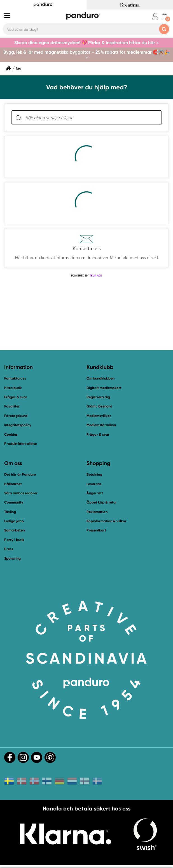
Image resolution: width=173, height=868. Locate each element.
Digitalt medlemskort (104, 388)
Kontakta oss (15, 378)
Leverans (94, 484)
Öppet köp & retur (102, 502)
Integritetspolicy (18, 425)
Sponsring (12, 558)
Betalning (94, 474)
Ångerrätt (95, 493)
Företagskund (16, 416)
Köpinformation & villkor (107, 521)
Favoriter (12, 406)
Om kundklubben (100, 378)
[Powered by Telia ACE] (86, 276)
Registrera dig (98, 397)
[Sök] (18, 117)
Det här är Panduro (20, 474)
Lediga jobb (14, 521)
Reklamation (97, 512)
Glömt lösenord (99, 406)
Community (14, 502)
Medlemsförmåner (101, 425)
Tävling (10, 512)
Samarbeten (14, 530)
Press (9, 549)
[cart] (164, 17)
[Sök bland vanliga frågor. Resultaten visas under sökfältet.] (91, 118)
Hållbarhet (13, 484)
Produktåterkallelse (21, 444)
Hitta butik (13, 388)
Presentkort (96, 530)
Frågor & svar (16, 397)
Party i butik (14, 540)
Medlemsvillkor (99, 416)
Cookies (11, 435)
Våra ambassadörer (21, 493)
